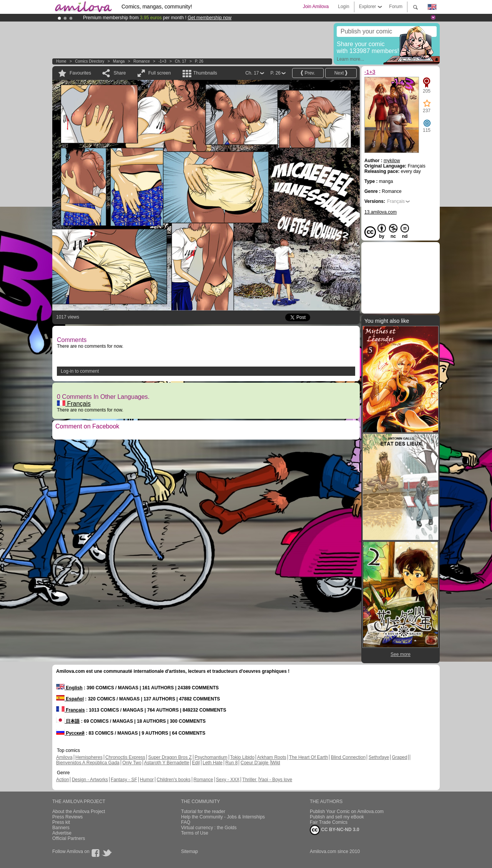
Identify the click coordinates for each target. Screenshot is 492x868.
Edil (196, 763)
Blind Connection (348, 757)
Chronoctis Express (125, 757)
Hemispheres (89, 757)
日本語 (68, 721)
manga (119, 61)
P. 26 (199, 61)
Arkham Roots (272, 757)
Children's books (173, 780)
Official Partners (69, 838)
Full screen (160, 73)
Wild (275, 763)
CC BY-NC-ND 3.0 (335, 830)
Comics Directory (90, 61)
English (69, 688)
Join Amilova (316, 7)
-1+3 (162, 61)
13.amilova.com (381, 212)
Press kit (61, 822)
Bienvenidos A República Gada (88, 763)
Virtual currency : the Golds (209, 828)
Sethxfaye (379, 757)
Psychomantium (211, 757)
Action (62, 780)
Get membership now (209, 18)
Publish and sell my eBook (337, 817)
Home (61, 61)
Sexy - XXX (228, 780)
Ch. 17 (180, 61)
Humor (147, 780)
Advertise (62, 833)
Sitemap (189, 851)
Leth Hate (213, 763)
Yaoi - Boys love (276, 780)
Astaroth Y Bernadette (167, 763)
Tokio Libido (242, 757)
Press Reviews (67, 817)
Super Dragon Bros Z (170, 757)
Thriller (250, 780)
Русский (70, 733)
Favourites (80, 73)
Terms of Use (195, 833)
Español (70, 699)
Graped (399, 757)
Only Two (132, 763)
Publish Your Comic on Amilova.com (347, 812)
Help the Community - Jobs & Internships (223, 817)
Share (120, 73)
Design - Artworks (90, 780)
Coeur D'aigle (255, 763)
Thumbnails (205, 73)
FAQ (186, 822)
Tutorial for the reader (203, 812)
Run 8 (231, 763)
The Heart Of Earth (308, 757)
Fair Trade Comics (329, 822)
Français (74, 404)
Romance (142, 61)
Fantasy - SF (124, 780)
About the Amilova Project (79, 812)
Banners (61, 828)
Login (343, 7)
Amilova (64, 757)
